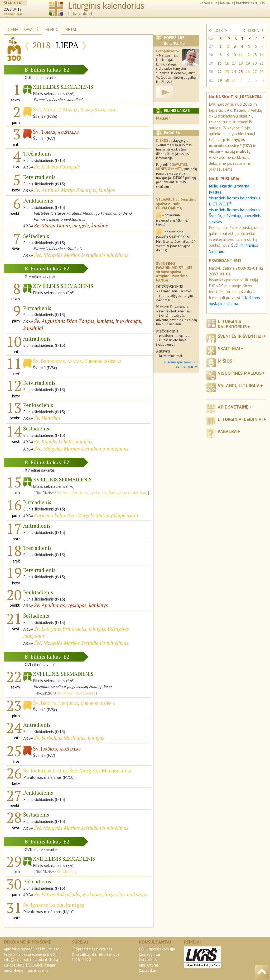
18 (241, 63)
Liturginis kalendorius (232, 324)
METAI (70, 29)
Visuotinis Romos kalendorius (235, 210)
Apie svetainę (233, 407)
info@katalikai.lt (18, 960)
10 (234, 55)
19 (248, 63)
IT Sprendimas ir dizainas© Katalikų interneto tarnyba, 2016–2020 (96, 954)
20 (255, 63)
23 (227, 72)
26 (248, 72)
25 (241, 72)
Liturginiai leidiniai (240, 419)
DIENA (12, 29)
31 (211, 80)
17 (234, 63)
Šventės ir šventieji (240, 336)
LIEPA (253, 30)
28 (211, 55)
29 (211, 63)
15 (220, 63)
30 (211, 72)
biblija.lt (226, 3)
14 (262, 55)
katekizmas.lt (247, 3)
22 (220, 72)
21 (262, 63)
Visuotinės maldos (240, 373)
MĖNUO (51, 29)
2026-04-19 (13, 9)
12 (248, 55)
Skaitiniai (229, 348)
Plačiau (162, 118)
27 (211, 46)
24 (234, 72)
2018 (218, 30)
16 (227, 63)
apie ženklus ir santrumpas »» (181, 364)
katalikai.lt (208, 3)
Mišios (225, 361)
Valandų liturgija (239, 385)
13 (255, 55)
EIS (263, 3)
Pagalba (227, 431)
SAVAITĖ (31, 29)
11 (241, 55)
